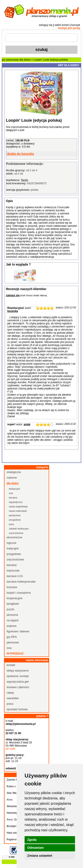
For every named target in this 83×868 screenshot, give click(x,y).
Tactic (25, 180)
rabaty (10, 693)
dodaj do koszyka (21, 154)
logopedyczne (16, 502)
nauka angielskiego (18, 507)
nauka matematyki (18, 511)
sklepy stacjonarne (18, 671)
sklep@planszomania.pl (21, 724)
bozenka (13, 311)
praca (10, 704)
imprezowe (13, 571)
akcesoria (12, 615)
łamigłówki (13, 604)
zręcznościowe (16, 533)
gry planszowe (10, 60)
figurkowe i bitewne (18, 631)
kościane (12, 587)
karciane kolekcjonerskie (21, 582)
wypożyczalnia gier (18, 682)
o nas (12, 857)
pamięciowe (15, 515)
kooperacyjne (14, 598)
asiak (27, 424)
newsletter (13, 698)
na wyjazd (13, 620)
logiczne (12, 543)
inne (11, 493)
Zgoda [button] (32, 840)
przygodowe (15, 520)
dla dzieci (25, 60)
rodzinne (12, 478)
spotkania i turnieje (18, 676)
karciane (13, 498)
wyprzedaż (15, 654)
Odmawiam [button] (36, 848)
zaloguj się (45, 25)
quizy (11, 524)
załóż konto (62, 25)
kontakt (11, 665)
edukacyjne (14, 489)
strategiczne (14, 472)
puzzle (11, 609)
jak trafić (11, 749)
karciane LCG (15, 576)
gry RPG (12, 637)
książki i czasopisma (19, 593)
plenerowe (13, 643)
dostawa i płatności (18, 687)
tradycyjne (13, 549)
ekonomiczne (14, 537)
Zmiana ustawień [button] (40, 856)
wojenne (12, 626)
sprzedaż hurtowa (17, 709)
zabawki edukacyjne (19, 529)
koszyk (76, 25)
